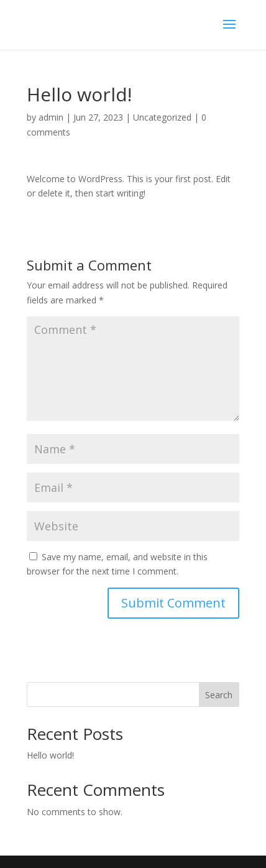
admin (51, 117)
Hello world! (50, 755)
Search (219, 695)
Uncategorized (162, 117)
